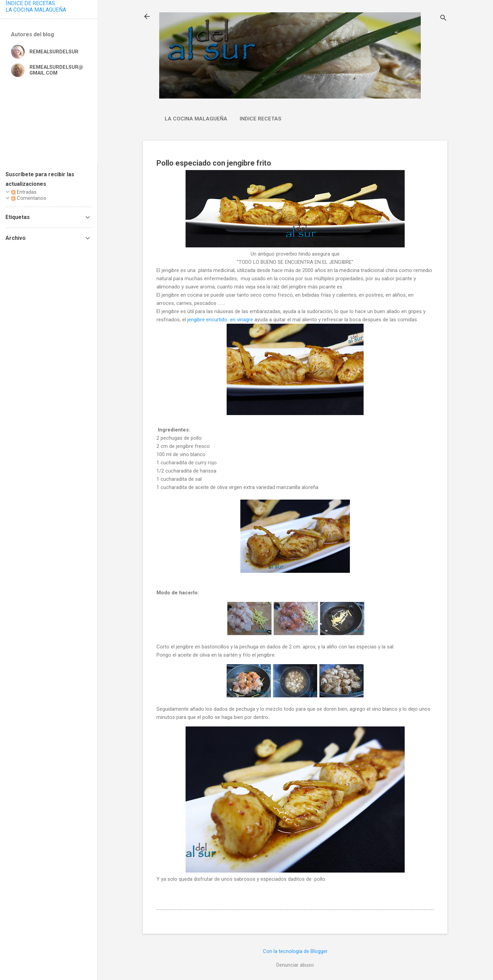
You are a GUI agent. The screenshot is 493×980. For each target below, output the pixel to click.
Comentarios (29, 198)
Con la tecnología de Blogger (295, 951)
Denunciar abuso (295, 965)
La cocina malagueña (196, 119)
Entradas (24, 192)
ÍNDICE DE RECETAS (30, 3)
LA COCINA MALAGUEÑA (36, 10)
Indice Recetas (261, 119)
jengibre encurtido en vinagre (220, 320)
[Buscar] (443, 19)
